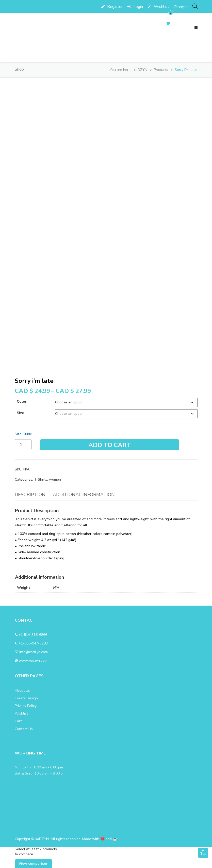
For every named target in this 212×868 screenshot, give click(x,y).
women (55, 479)
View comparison (34, 864)
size (20, 413)
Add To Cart (110, 445)
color (22, 401)
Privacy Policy (26, 706)
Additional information (84, 495)
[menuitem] (181, 7)
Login (135, 7)
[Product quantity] (23, 445)
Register (112, 7)
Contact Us (24, 729)
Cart (18, 721)
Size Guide (23, 434)
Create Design (26, 698)
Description (30, 495)
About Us (22, 691)
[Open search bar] (195, 6)
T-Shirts (41, 479)
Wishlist (158, 7)
